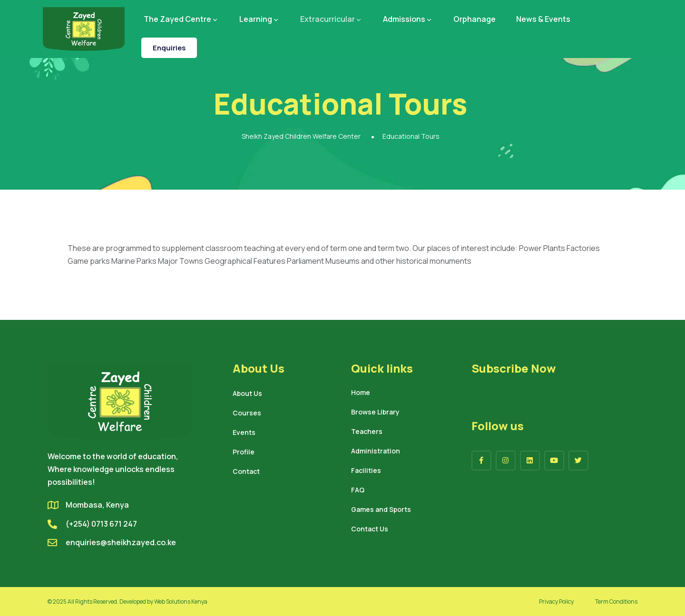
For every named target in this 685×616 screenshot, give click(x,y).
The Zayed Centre (181, 19)
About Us (247, 394)
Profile (244, 452)
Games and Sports (381, 510)
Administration (376, 452)
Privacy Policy (556, 602)
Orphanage (475, 19)
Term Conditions (616, 602)
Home (361, 393)
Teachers (367, 432)
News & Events (543, 19)
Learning (259, 19)
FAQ (358, 491)
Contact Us (370, 529)
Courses (247, 414)
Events (244, 433)
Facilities (366, 471)
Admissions (408, 19)
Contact (246, 472)
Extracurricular (331, 19)
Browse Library (375, 413)
